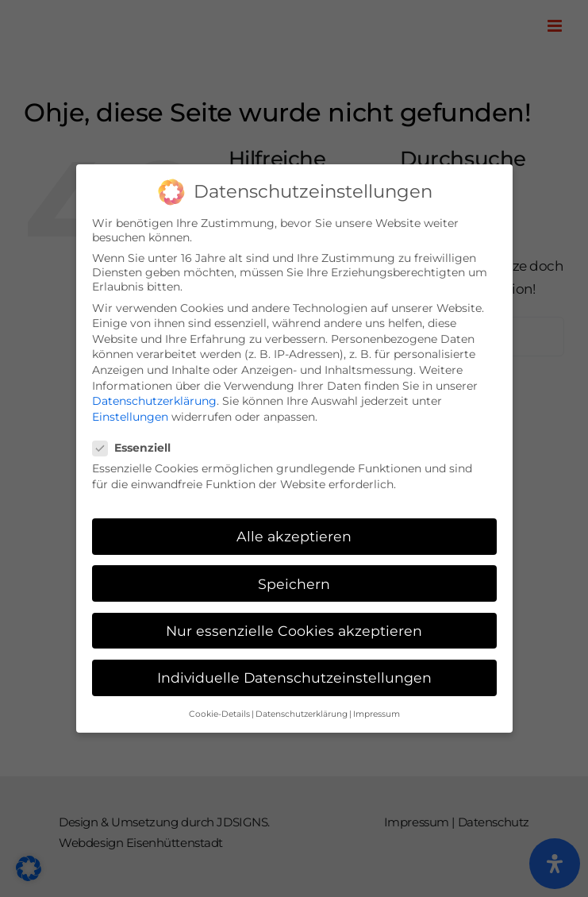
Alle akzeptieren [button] (294, 533)
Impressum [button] (377, 711)
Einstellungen (130, 414)
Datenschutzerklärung (154, 398)
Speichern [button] (294, 581)
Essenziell (138, 445)
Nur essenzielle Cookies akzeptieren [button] (294, 628)
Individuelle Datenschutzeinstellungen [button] (294, 674)
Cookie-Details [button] (219, 711)
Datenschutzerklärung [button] (302, 711)
